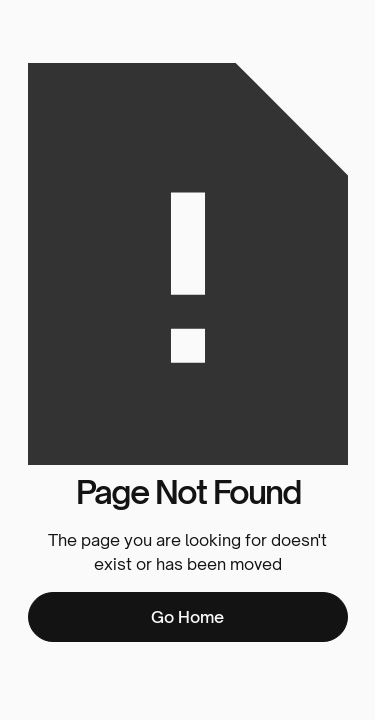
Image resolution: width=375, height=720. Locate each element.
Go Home (187, 617)
